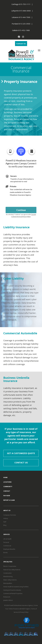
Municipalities (8, 583)
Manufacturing (8, 576)
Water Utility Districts (10, 580)
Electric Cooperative (10, 566)
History (6, 518)
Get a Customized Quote (21, 453)
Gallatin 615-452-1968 (21, 30)
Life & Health (7, 539)
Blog (5, 525)
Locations (7, 482)
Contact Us (21, 44)
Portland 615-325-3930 (21, 24)
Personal (6, 542)
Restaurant (7, 597)
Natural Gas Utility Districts (12, 570)
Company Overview (10, 515)
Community (8, 487)
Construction (7, 573)
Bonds (5, 553)
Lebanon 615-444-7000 (21, 17)
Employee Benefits (9, 549)
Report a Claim (9, 500)
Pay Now (7, 496)
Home (5, 477)
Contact (7, 491)
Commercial (7, 546)
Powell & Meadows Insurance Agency (21, 605)
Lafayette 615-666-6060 (21, 11)
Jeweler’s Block (8, 600)
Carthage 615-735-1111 (21, 4)
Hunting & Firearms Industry (12, 590)
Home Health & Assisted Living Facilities (16, 587)
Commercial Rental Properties (13, 593)
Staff (5, 522)
